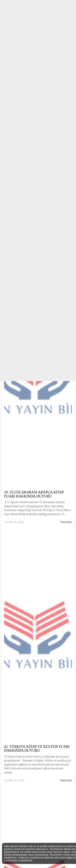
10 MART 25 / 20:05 (14, 522)
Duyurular (66, 522)
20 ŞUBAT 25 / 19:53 (14, 780)
